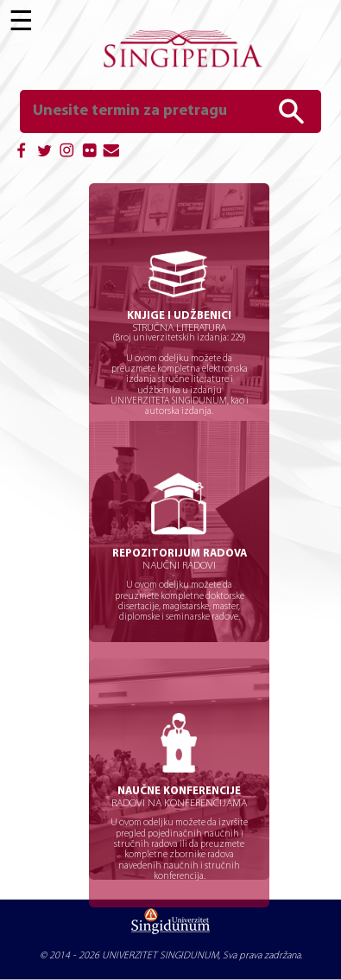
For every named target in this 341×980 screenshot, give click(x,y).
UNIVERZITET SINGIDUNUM (160, 956)
